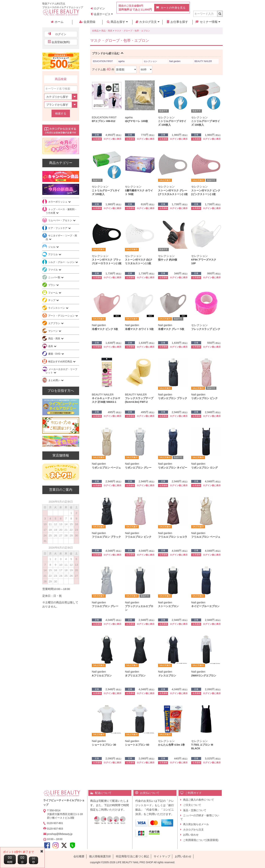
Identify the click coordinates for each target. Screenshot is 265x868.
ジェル (52, 247)
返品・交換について (195, 810)
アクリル (53, 254)
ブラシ (52, 285)
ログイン (98, 8)
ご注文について (192, 805)
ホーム (57, 22)
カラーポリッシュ (58, 202)
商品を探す (117, 22)
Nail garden (175, 61)
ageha (121, 61)
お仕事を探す (177, 22)
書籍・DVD (55, 354)
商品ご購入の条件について (199, 800)
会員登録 (87, 22)
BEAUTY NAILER (203, 61)
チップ (52, 300)
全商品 (95, 31)
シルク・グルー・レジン (62, 262)
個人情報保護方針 (100, 856)
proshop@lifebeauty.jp (60, 834)
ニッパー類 (55, 277)
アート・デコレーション (62, 316)
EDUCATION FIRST (103, 61)
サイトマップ (162, 856)
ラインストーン (57, 308)
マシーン (53, 331)
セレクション (150, 61)
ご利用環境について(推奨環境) (201, 840)
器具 (51, 346)
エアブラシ (55, 323)
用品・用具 (107, 31)
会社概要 (79, 856)
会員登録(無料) (61, 42)
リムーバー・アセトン (61, 220)
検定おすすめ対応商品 (61, 361)
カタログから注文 (193, 830)
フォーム (53, 293)
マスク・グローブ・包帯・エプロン (132, 31)
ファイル (53, 270)
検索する (61, 113)
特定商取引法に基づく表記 (132, 856)
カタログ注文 (147, 22)
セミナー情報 (208, 22)
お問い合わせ (191, 835)
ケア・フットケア (58, 228)
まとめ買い (55, 380)
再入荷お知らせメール (196, 824)
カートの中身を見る (173, 8)
